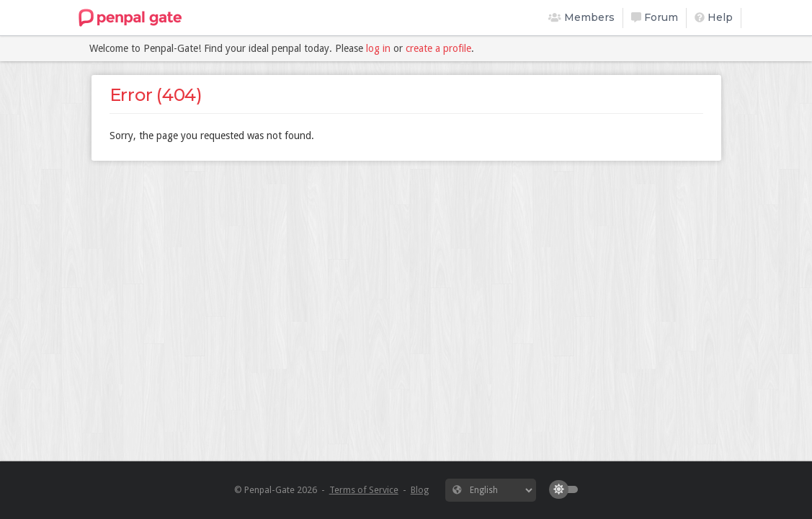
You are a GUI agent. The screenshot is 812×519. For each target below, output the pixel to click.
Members (581, 17)
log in (378, 48)
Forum (655, 17)
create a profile (438, 48)
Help (714, 17)
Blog (420, 490)
